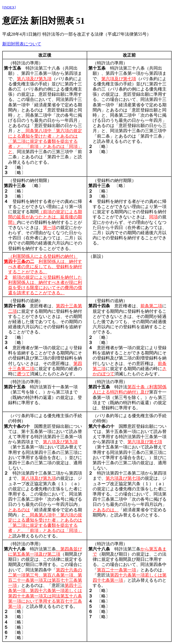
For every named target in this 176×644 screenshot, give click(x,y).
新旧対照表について (22, 44)
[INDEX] (9, 7)
